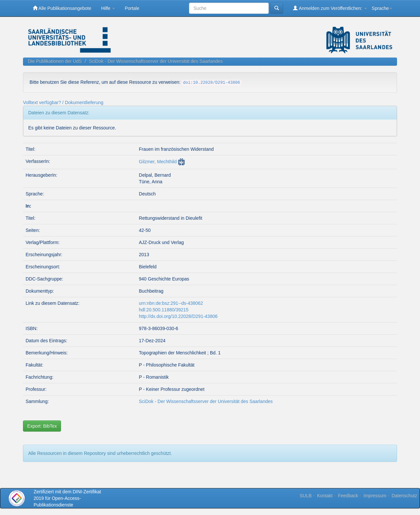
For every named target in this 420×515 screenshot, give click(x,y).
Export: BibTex (42, 426)
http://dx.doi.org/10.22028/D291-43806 (178, 316)
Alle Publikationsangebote (62, 8)
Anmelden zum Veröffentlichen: (330, 8)
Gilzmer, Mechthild (158, 162)
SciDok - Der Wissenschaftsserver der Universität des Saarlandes (156, 61)
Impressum (375, 496)
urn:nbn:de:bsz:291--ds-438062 (171, 303)
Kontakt (325, 496)
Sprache (382, 8)
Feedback (348, 496)
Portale (132, 8)
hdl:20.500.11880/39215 (164, 310)
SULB (306, 496)
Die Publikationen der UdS (55, 61)
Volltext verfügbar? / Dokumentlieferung (63, 102)
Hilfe (108, 8)
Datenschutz (404, 496)
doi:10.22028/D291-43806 (212, 83)
